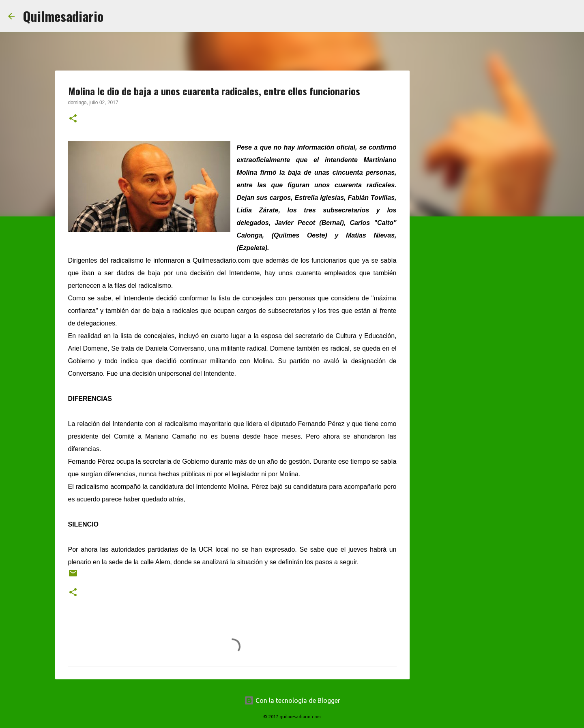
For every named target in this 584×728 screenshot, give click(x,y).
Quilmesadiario (63, 16)
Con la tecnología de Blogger (292, 700)
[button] (73, 119)
